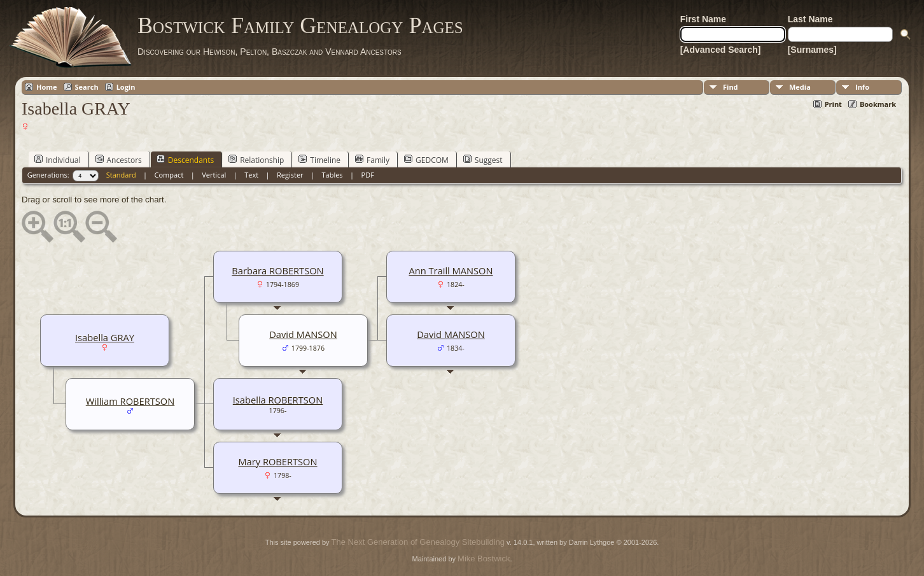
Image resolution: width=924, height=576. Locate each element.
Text (251, 175)
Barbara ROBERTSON (277, 270)
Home (47, 87)
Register (290, 175)
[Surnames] (812, 50)
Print (833, 104)
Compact (169, 175)
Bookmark (878, 104)
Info (862, 87)
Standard (121, 175)
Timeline (319, 160)
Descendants (185, 160)
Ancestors (119, 160)
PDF (368, 175)
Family (372, 160)
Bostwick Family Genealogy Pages (300, 25)
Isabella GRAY (105, 337)
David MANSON (451, 334)
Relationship (256, 160)
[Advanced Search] (721, 50)
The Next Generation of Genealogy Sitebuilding (418, 542)
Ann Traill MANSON (451, 270)
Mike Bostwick (484, 558)
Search (87, 87)
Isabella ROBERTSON (278, 400)
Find (731, 87)
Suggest (483, 160)
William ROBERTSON (130, 401)
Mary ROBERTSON (277, 461)
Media (800, 87)
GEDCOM (426, 160)
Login (126, 87)
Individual (58, 160)
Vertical (214, 175)
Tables (332, 175)
